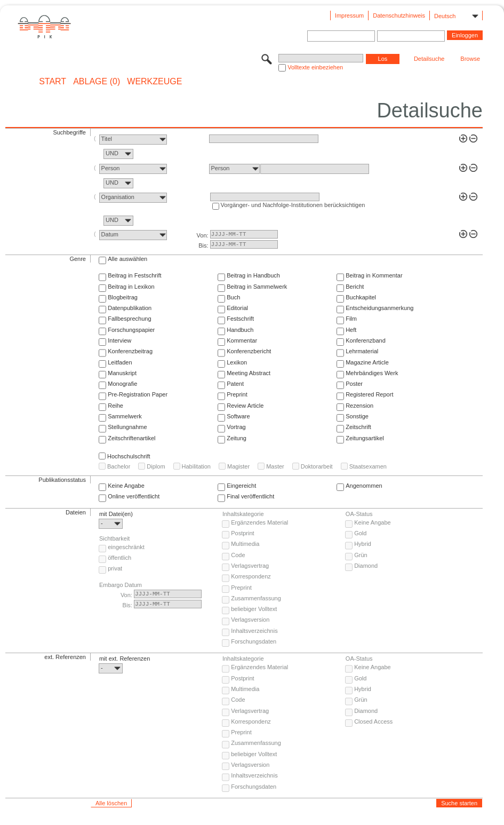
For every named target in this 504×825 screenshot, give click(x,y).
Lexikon (237, 362)
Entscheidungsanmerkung (379, 308)
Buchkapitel (361, 297)
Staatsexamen (368, 466)
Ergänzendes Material (259, 522)
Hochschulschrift (129, 456)
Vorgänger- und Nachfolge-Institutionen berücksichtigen (293, 205)
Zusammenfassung (256, 598)
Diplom (156, 466)
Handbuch (240, 330)
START (53, 82)
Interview (119, 340)
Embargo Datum (121, 585)
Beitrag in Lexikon (131, 287)
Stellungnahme (127, 427)
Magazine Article (367, 362)
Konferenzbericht (249, 351)
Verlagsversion (250, 620)
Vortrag (236, 427)
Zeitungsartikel (365, 438)
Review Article (245, 406)
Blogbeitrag (123, 297)
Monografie (122, 384)
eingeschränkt (126, 547)
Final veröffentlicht (250, 496)
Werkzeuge (154, 82)
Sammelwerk (125, 416)
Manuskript (122, 373)
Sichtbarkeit (114, 538)
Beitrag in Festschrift (134, 275)
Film (351, 319)
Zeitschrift (358, 427)
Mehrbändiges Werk (372, 373)
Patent (235, 384)
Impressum (349, 15)
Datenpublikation (130, 308)
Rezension (359, 406)
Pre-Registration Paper (138, 394)
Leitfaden (120, 362)
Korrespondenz (251, 576)
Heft (351, 330)
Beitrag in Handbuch (253, 275)
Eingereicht (241, 486)
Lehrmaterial (362, 351)
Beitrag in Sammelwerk (257, 287)
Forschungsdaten (254, 641)
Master (275, 466)
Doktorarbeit (317, 466)
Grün (361, 555)
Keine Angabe (126, 486)
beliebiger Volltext (254, 609)
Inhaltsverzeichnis (254, 631)
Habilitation (196, 466)
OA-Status (359, 514)
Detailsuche (429, 59)
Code (238, 555)
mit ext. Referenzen (125, 659)
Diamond (366, 566)
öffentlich (119, 558)
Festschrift (240, 319)
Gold (360, 533)
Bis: (203, 245)
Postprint (242, 533)
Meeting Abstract (249, 373)
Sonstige (357, 416)
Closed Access (373, 721)
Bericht (355, 287)
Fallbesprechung (129, 319)
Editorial (237, 308)
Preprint (237, 394)
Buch (233, 297)
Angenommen (364, 486)
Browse (470, 59)
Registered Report (369, 394)
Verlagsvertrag (250, 566)
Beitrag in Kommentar (374, 275)
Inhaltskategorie (243, 514)
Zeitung (237, 438)
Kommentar (242, 340)
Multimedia (245, 544)
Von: (203, 235)
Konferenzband (366, 340)
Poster (354, 384)
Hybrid (363, 544)
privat (115, 568)
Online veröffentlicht (134, 496)
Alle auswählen (127, 259)
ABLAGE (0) (97, 82)
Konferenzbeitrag (130, 351)
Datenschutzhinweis (399, 15)
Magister (238, 466)
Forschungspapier (131, 330)
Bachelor (119, 466)
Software (238, 416)
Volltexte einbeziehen (315, 67)
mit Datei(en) (116, 514)
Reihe (115, 406)
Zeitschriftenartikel (131, 438)
